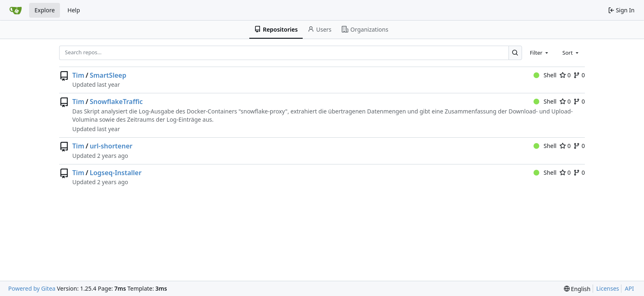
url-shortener (111, 146)
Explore (45, 10)
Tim (78, 75)
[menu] (577, 289)
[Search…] (515, 53)
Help (74, 10)
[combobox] (540, 53)
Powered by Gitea (32, 288)
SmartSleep (108, 75)
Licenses (608, 288)
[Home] (16, 10)
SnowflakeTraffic (116, 102)
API (629, 288)
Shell (545, 75)
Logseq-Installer (115, 173)
